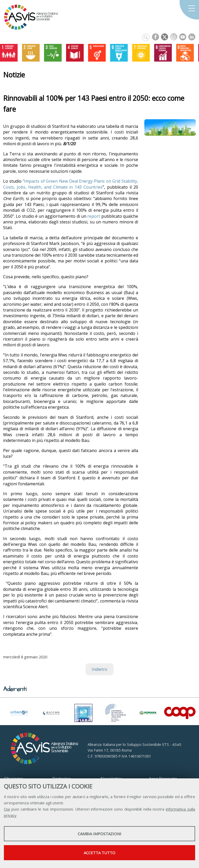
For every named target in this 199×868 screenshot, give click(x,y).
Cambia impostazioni (99, 834)
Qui (7, 809)
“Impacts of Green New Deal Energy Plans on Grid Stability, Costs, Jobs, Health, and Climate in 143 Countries (71, 184)
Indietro (99, 669)
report (94, 216)
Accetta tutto (99, 853)
